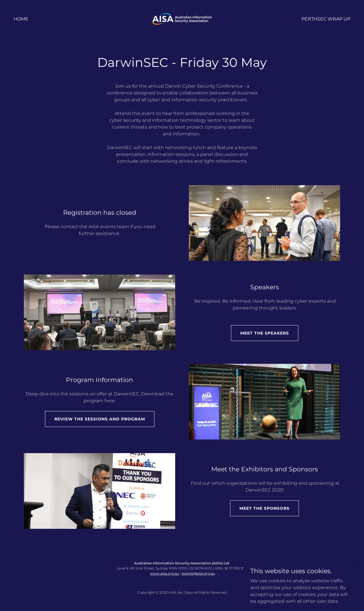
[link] (182, 19)
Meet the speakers (265, 333)
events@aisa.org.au (198, 573)
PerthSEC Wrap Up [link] (326, 19)
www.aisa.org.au (165, 573)
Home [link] (21, 19)
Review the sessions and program (100, 419)
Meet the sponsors (264, 508)
